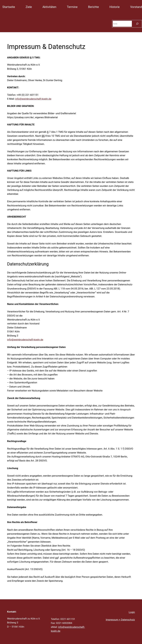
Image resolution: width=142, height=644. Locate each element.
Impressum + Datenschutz (120, 620)
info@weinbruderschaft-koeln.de (33, 99)
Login (132, 612)
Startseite (9, 7)
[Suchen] (137, 24)
